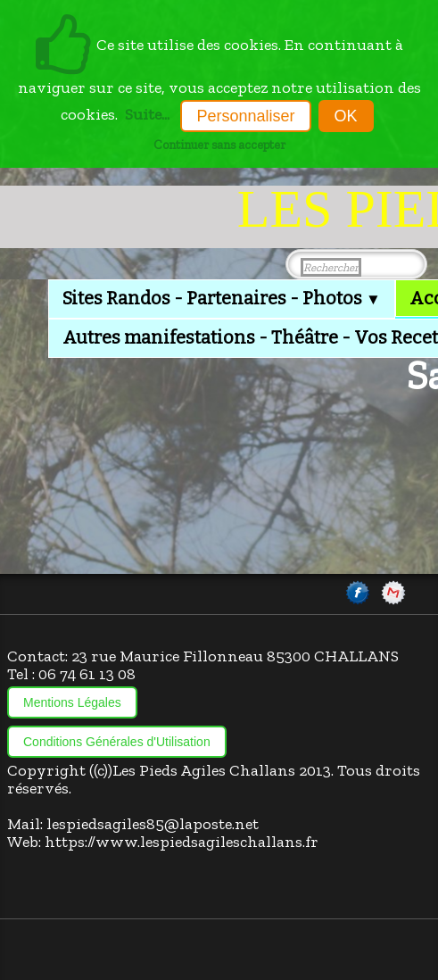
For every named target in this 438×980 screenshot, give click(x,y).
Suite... (147, 114)
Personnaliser (245, 116)
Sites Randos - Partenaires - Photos (222, 298)
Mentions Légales (72, 702)
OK (346, 116)
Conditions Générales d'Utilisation (117, 742)
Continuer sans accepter (219, 145)
